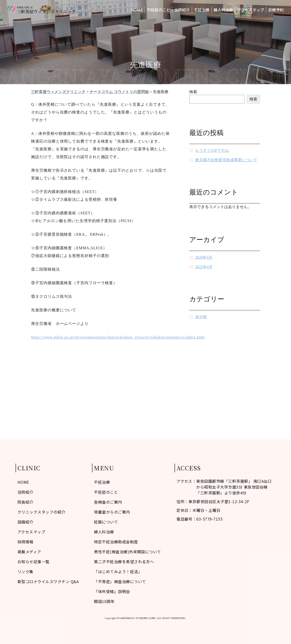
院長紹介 (25, 502)
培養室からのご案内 (112, 512)
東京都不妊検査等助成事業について (226, 160)
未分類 (201, 317)
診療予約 (276, 10)
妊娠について (106, 522)
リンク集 (25, 572)
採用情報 (25, 542)
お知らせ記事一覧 (33, 562)
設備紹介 (25, 522)
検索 (193, 92)
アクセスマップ (251, 10)
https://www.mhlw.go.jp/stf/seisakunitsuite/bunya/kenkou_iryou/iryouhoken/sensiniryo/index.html (118, 337)
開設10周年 (104, 601)
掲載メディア (29, 552)
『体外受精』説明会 (112, 591)
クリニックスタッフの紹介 (42, 512)
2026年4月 (204, 257)
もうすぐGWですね (212, 150)
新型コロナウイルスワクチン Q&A (48, 581)
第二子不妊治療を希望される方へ (124, 562)
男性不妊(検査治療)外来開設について (128, 552)
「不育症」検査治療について (120, 581)
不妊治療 (202, 10)
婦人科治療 (223, 10)
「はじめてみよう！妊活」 (118, 572)
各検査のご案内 (108, 502)
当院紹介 (182, 10)
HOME (137, 10)
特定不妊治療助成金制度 (116, 542)
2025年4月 (204, 267)
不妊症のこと (158, 10)
